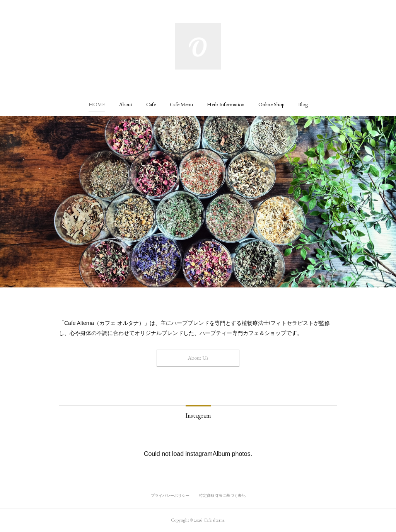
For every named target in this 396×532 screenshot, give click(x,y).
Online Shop (271, 104)
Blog (303, 104)
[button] (97, 104)
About (126, 104)
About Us (198, 358)
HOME (97, 104)
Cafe (151, 104)
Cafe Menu (181, 104)
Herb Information (226, 104)
